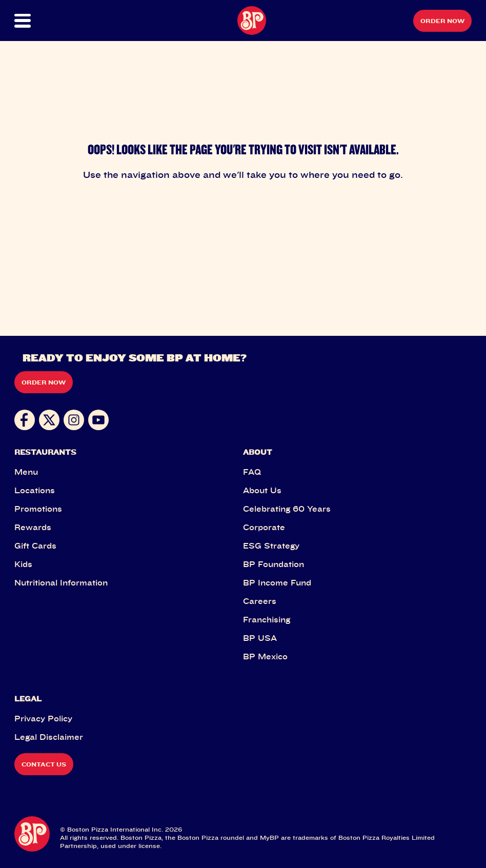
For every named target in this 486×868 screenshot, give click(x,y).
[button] (37, 21)
